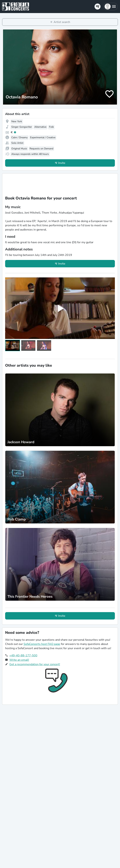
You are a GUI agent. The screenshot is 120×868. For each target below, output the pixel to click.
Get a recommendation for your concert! (35, 664)
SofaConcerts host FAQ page (42, 644)
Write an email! (19, 660)
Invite (62, 163)
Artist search (62, 22)
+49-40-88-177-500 (23, 655)
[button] (111, 7)
